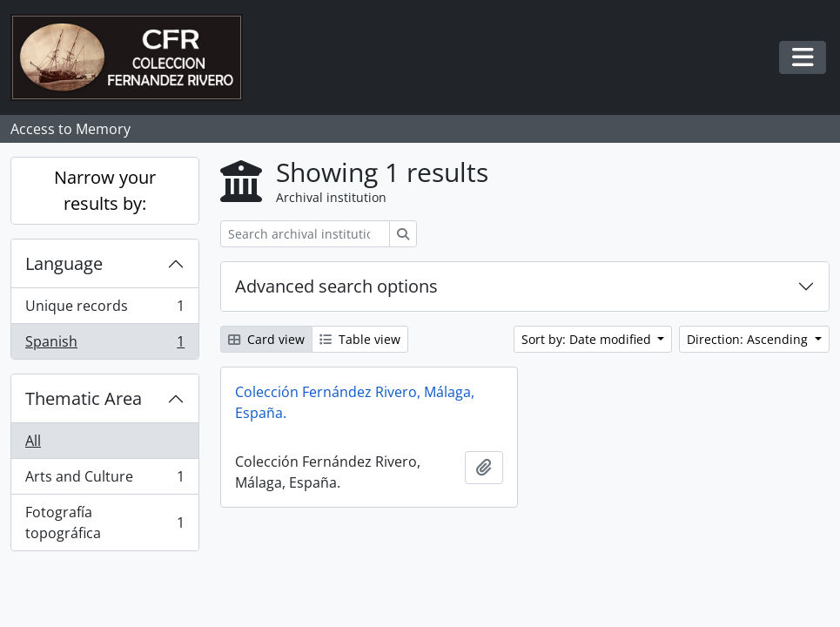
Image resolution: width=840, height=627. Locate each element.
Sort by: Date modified (588, 339)
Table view (360, 339)
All (33, 441)
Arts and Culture (104, 480)
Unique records (104, 310)
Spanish (104, 345)
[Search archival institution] (305, 234)
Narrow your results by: (105, 190)
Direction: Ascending (749, 339)
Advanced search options (336, 286)
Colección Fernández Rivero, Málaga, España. (355, 402)
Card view (266, 339)
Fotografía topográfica (104, 522)
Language (64, 263)
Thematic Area (84, 398)
